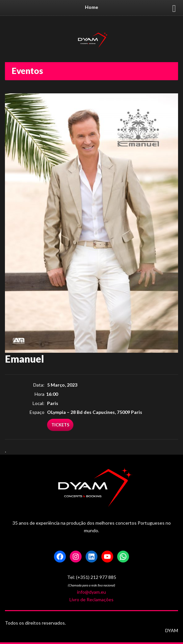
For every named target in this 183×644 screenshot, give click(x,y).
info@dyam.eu (91, 592)
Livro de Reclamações (91, 599)
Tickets (60, 425)
